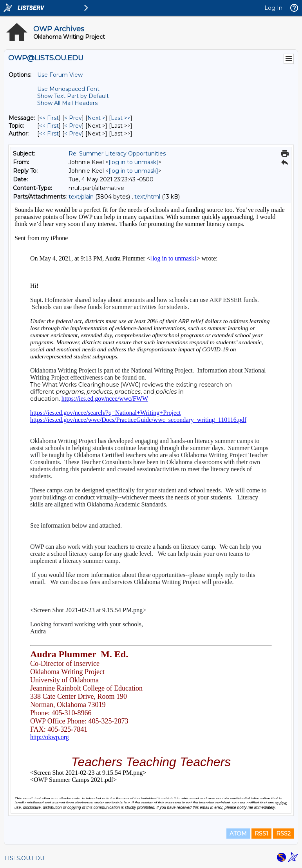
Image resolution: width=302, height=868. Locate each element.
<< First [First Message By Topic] (49, 126)
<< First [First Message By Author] (49, 134)
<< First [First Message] (49, 118)
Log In (273, 8)
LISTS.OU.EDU (24, 858)
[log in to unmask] (133, 162)
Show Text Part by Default (73, 96)
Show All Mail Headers (67, 103)
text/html (147, 197)
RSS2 (283, 834)
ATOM (238, 834)
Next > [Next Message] (96, 118)
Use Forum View (60, 75)
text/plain (81, 197)
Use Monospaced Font (68, 89)
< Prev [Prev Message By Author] (73, 134)
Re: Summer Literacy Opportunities (117, 154)
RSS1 (261, 834)
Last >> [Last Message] (121, 118)
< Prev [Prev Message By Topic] (73, 126)
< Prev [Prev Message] (73, 118)
